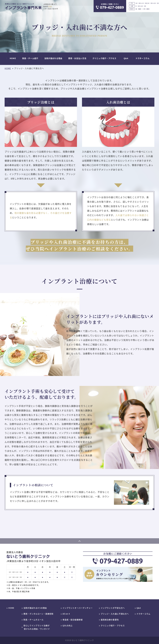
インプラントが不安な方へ (113, 608)
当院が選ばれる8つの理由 (35, 608)
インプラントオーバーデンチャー (78, 608)
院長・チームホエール (34, 620)
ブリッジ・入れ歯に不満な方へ (115, 614)
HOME (8, 68)
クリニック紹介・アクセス (113, 626)
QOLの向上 (68, 626)
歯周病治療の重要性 (110, 620)
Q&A (139, 608)
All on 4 (66, 614)
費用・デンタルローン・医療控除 (38, 614)
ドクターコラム (144, 614)
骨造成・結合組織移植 (73, 620)
